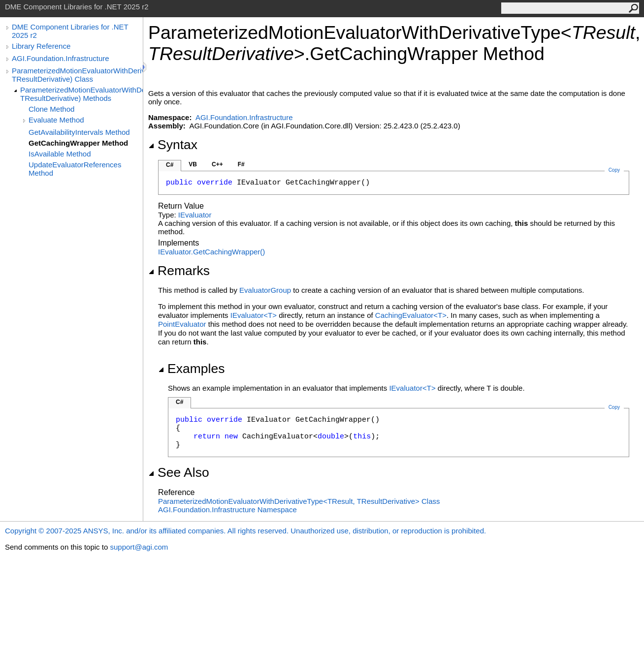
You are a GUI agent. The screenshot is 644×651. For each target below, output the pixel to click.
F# (241, 164)
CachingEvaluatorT (411, 315)
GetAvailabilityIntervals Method (79, 132)
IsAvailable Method (60, 154)
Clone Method (51, 109)
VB (193, 164)
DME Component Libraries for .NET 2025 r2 (70, 31)
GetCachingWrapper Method (78, 143)
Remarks (179, 271)
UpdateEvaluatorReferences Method (75, 169)
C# (170, 165)
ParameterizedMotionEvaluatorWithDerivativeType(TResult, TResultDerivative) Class (77, 75)
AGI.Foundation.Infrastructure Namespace (227, 510)
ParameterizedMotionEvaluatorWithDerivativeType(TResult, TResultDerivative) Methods (81, 94)
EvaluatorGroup (265, 290)
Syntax (173, 145)
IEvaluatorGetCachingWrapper (211, 252)
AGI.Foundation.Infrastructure (61, 58)
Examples (191, 369)
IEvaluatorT (255, 315)
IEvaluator (195, 215)
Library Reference (41, 46)
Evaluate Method (56, 120)
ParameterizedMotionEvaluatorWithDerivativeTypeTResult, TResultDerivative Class (299, 501)
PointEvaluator (182, 324)
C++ (217, 164)
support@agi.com (139, 547)
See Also (179, 472)
